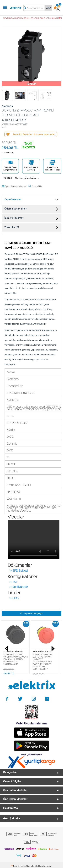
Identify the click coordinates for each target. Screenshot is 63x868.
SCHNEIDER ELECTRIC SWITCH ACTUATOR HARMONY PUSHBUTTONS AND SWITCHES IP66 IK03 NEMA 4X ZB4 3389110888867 (43, 662)
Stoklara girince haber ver (27, 178)
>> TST (13, 581)
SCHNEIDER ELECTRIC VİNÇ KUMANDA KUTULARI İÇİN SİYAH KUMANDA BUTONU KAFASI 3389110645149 (16, 659)
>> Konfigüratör (19, 586)
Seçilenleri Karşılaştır (32, 613)
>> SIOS (14, 597)
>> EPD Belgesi (19, 570)
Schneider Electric (13, 651)
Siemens (8, 707)
